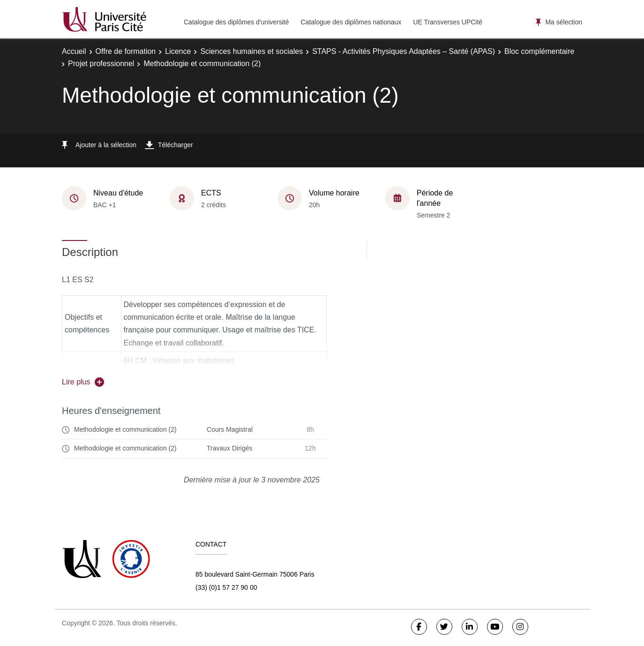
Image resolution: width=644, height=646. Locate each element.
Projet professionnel (101, 64)
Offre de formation (126, 51)
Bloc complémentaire (539, 51)
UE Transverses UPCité (448, 22)
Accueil (74, 51)
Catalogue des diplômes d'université (236, 22)
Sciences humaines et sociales (251, 51)
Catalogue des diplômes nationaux (351, 22)
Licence (178, 51)
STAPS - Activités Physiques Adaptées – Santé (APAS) (404, 51)
